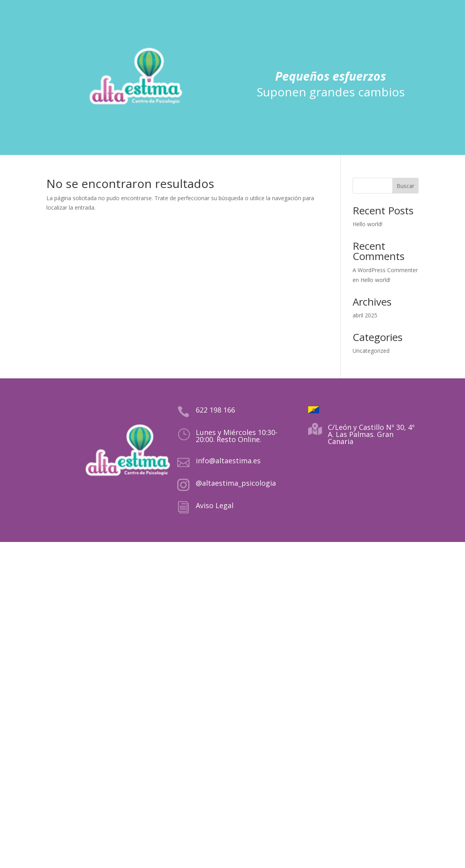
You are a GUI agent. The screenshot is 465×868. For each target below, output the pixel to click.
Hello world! (368, 224)
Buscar (405, 186)
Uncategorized (371, 351)
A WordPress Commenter (385, 270)
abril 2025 (365, 315)
